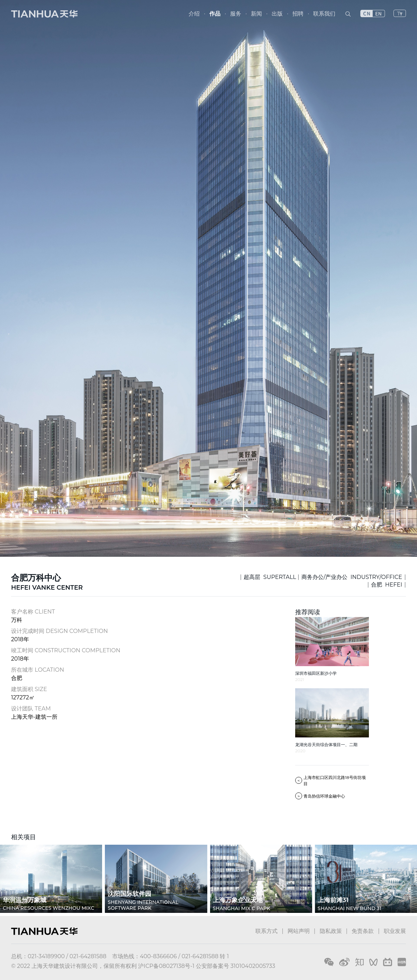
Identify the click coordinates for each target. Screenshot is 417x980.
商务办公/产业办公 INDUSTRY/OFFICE (352, 577)
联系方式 (266, 931)
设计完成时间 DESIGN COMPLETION (60, 631)
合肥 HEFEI (387, 585)
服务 (236, 14)
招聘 (298, 14)
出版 (277, 14)
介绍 (194, 14)
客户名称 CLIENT (33, 612)
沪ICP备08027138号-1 (166, 966)
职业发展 (395, 931)
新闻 (256, 14)
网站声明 (299, 931)
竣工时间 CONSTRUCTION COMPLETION (66, 650)
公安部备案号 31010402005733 (235, 966)
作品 (215, 14)
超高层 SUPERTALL (270, 577)
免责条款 (363, 931)
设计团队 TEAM (31, 709)
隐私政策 (331, 931)
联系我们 (324, 14)
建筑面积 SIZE (29, 689)
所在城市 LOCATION (38, 670)
